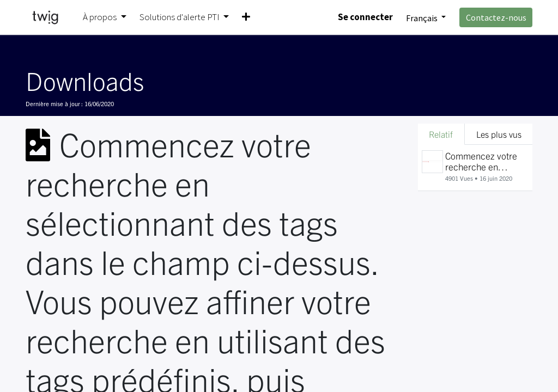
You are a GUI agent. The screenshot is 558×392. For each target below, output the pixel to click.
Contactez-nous (496, 17)
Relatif (441, 134)
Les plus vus (499, 134)
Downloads (85, 80)
